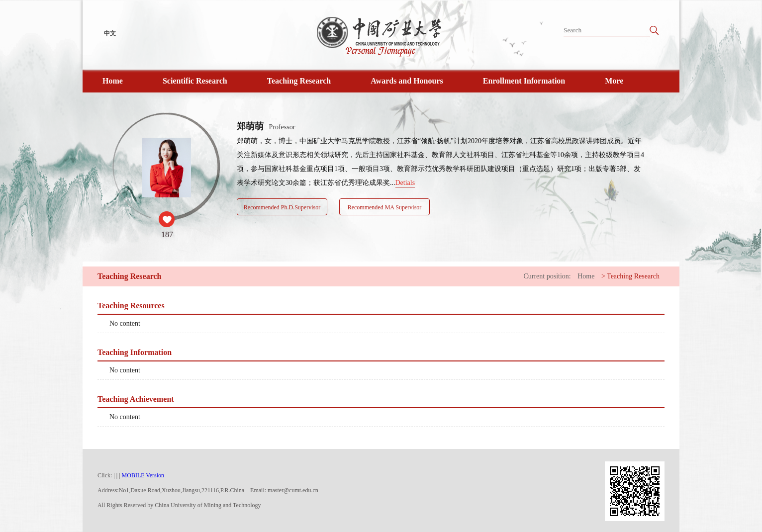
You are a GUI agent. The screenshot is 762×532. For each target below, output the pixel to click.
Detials (405, 183)
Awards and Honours (407, 81)
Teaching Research (299, 81)
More (614, 81)
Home (113, 81)
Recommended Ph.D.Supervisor (282, 207)
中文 (110, 33)
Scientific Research (195, 81)
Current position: (547, 276)
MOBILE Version (143, 475)
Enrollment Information (524, 81)
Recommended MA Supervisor (385, 207)
